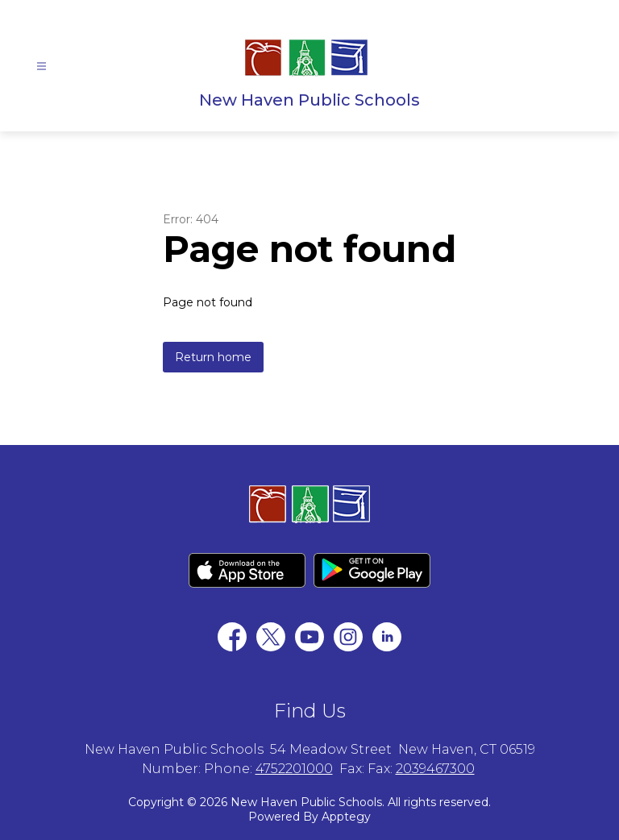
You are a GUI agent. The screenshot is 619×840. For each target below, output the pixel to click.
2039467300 (435, 769)
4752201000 (294, 769)
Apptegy (346, 817)
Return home (213, 357)
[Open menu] (42, 67)
